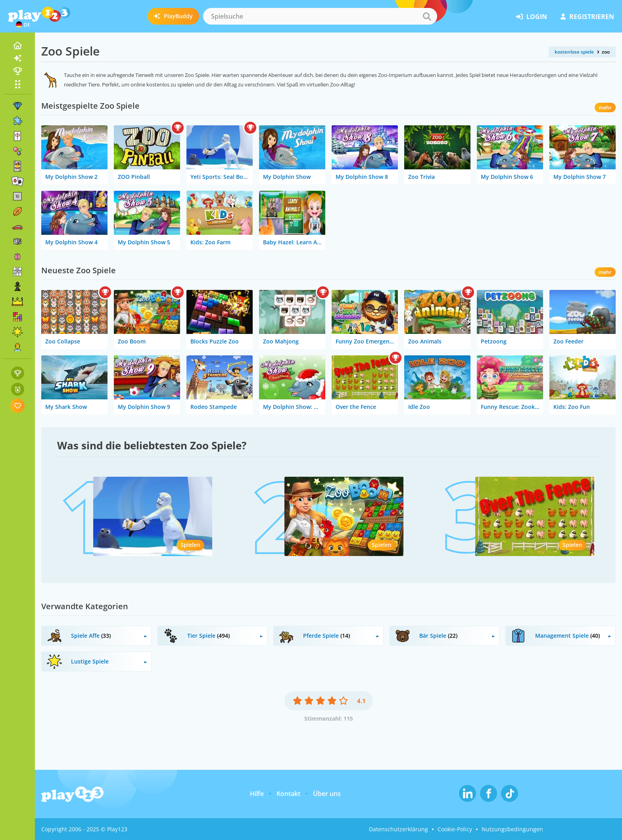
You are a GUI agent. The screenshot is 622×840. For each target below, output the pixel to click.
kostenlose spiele (574, 52)
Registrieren (587, 17)
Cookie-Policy (455, 829)
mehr (605, 107)
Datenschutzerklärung (398, 829)
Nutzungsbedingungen (512, 829)
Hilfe (257, 794)
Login (532, 17)
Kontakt (288, 794)
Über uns (327, 794)
